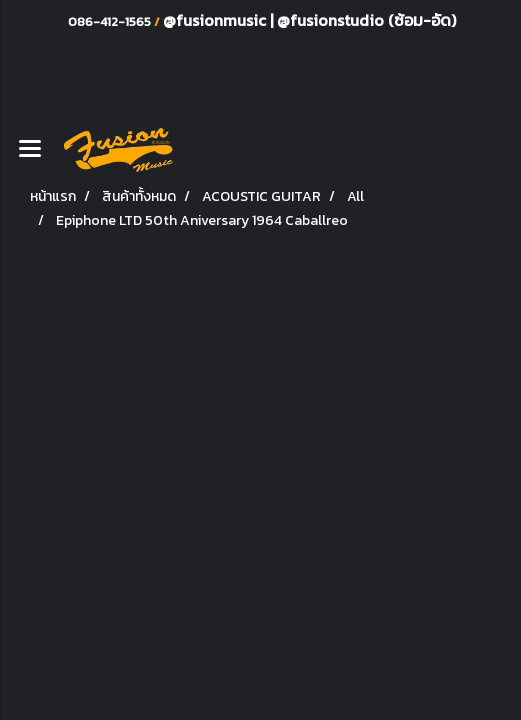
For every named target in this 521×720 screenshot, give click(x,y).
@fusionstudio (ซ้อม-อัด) (366, 20)
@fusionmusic (216, 20)
